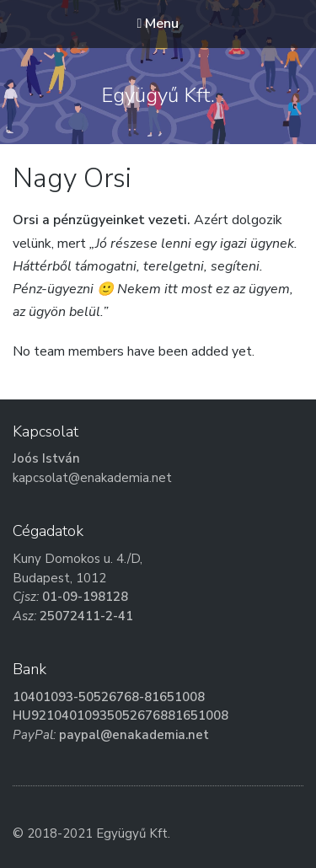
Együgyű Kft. (158, 95)
